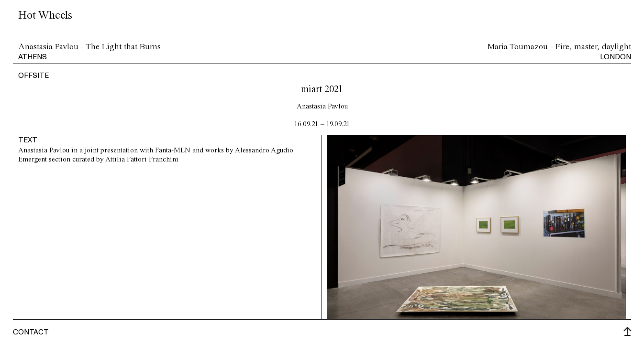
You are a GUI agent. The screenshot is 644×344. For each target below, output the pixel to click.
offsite (33, 75)
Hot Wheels (45, 16)
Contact (31, 332)
